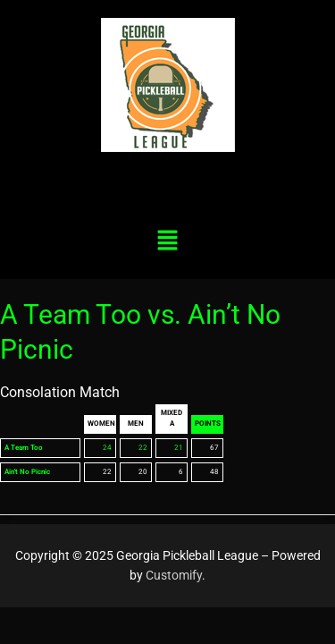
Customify (174, 575)
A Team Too (24, 448)
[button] (167, 241)
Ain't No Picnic (27, 472)
